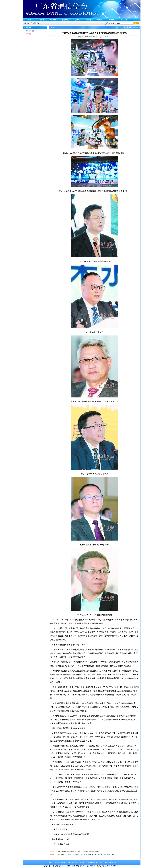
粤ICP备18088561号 (89, 866)
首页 (30, 20)
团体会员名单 (30, 31)
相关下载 (124, 20)
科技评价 (53, 20)
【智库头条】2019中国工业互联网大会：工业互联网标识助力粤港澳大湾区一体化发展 (85, 855)
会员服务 (77, 20)
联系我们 (112, 20)
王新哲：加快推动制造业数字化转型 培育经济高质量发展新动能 (78, 852)
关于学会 (41, 20)
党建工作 (89, 20)
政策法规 (100, 20)
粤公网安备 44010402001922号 (108, 866)
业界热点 (29, 34)
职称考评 (65, 20)
